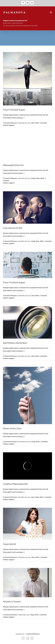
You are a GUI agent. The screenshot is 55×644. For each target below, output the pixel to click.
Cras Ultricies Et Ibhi (13, 228)
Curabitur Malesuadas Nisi (15, 484)
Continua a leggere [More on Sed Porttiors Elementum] (8, 358)
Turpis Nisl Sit (9, 544)
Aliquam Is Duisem (12, 602)
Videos (38, 178)
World (37, 123)
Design (33, 178)
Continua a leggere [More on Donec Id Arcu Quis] (8, 444)
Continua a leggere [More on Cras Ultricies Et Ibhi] (8, 244)
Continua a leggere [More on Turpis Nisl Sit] (8, 560)
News (33, 123)
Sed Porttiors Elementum (15, 343)
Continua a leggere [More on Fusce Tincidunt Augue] (8, 125)
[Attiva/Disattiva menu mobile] (51, 12)
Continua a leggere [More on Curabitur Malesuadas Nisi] (8, 499)
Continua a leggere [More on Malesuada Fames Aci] (8, 183)
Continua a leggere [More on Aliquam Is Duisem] (8, 617)
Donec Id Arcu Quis (12, 428)
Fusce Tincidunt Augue (14, 110)
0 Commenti (43, 123)
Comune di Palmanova (11, 123)
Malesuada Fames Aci (13, 165)
